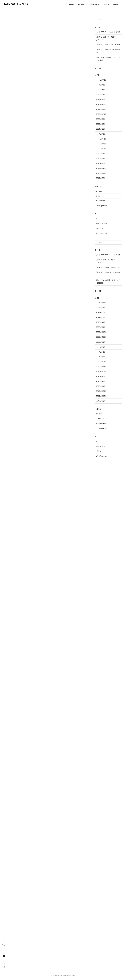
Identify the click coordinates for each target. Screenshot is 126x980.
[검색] (97, 20)
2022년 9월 (100, 119)
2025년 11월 (101, 80)
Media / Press (101, 201)
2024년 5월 (100, 94)
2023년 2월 (100, 104)
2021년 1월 (100, 134)
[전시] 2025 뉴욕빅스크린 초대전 (108, 32)
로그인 (99, 219)
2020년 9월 (100, 154)
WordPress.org (102, 233)
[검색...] (108, 20)
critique (99, 191)
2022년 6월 (100, 124)
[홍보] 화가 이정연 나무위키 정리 (108, 45)
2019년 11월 (101, 173)
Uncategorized (101, 206)
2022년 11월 (101, 109)
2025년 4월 (100, 85)
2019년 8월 (100, 178)
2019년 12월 (101, 168)
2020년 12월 (101, 139)
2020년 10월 (101, 149)
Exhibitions (100, 196)
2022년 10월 (101, 114)
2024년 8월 (100, 90)
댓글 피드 (100, 228)
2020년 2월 (100, 158)
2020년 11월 (101, 144)
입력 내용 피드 (101, 223)
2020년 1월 (100, 163)
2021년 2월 (100, 129)
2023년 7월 (100, 99)
